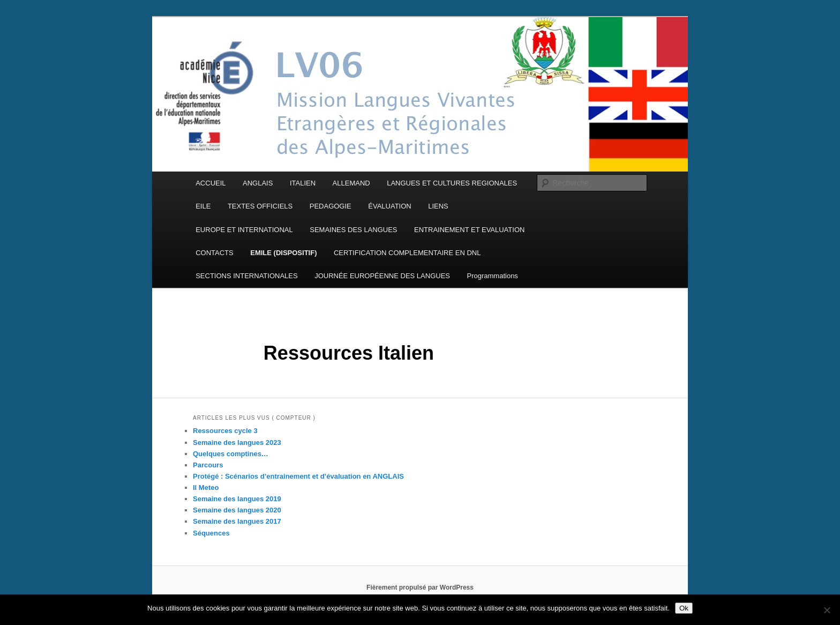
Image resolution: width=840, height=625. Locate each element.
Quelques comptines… (231, 454)
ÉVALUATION (389, 206)
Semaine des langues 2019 (237, 499)
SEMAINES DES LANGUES (353, 230)
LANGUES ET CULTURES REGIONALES (452, 183)
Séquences (211, 533)
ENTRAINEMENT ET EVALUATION (469, 230)
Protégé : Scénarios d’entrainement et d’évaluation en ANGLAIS (298, 476)
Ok (684, 608)
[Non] (827, 610)
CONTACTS (215, 253)
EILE (203, 206)
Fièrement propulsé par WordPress (420, 587)
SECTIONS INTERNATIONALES (246, 276)
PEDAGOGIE (331, 206)
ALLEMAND (351, 183)
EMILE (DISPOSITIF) (283, 253)
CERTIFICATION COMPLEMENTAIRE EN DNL (407, 253)
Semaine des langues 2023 (237, 442)
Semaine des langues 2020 (237, 510)
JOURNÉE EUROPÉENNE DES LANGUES (382, 276)
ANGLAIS (258, 183)
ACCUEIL (211, 183)
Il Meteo (206, 488)
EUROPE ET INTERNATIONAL (244, 230)
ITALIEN (303, 183)
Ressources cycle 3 (225, 431)
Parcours (208, 465)
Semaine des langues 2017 (237, 521)
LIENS (438, 206)
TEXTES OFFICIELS (260, 206)
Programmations (493, 276)
